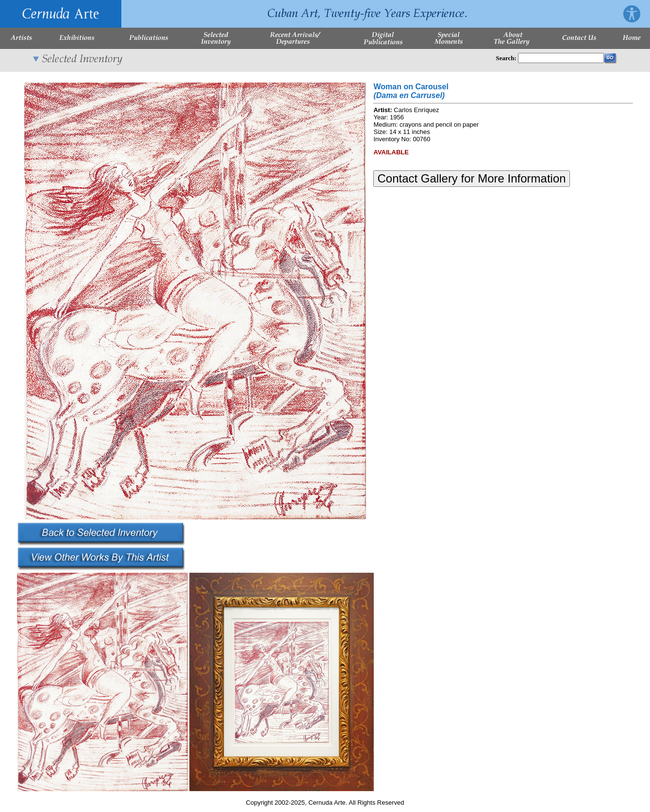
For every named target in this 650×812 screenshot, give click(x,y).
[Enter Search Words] (561, 58)
